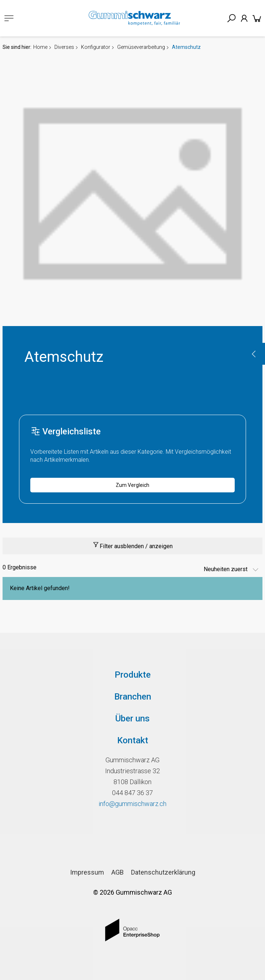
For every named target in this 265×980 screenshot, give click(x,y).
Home (40, 47)
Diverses (64, 47)
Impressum (87, 872)
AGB (118, 872)
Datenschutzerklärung (163, 872)
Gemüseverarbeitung (141, 47)
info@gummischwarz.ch (132, 804)
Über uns (132, 718)
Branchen (133, 697)
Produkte (133, 675)
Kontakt (133, 740)
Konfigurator (96, 47)
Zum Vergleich (132, 485)
